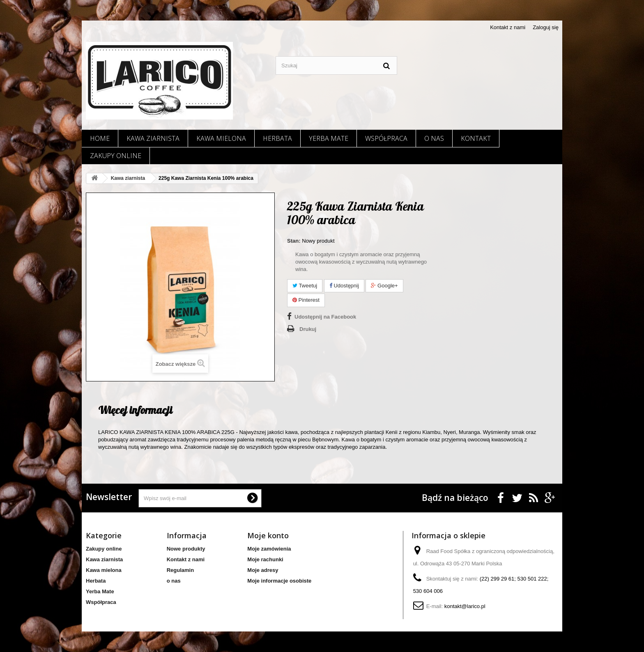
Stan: (294, 241)
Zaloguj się (546, 27)
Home (100, 138)
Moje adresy (263, 570)
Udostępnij (344, 286)
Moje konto (268, 535)
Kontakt (476, 138)
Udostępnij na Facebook (325, 317)
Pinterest (306, 300)
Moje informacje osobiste (279, 581)
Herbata (277, 138)
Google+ (384, 286)
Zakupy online (116, 156)
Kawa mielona (221, 138)
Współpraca (386, 138)
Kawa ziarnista (153, 138)
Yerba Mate (329, 138)
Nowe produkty (186, 549)
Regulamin (180, 570)
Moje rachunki (265, 559)
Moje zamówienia (269, 549)
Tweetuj (305, 286)
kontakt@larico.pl (465, 606)
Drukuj (308, 329)
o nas (434, 138)
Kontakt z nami (508, 27)
